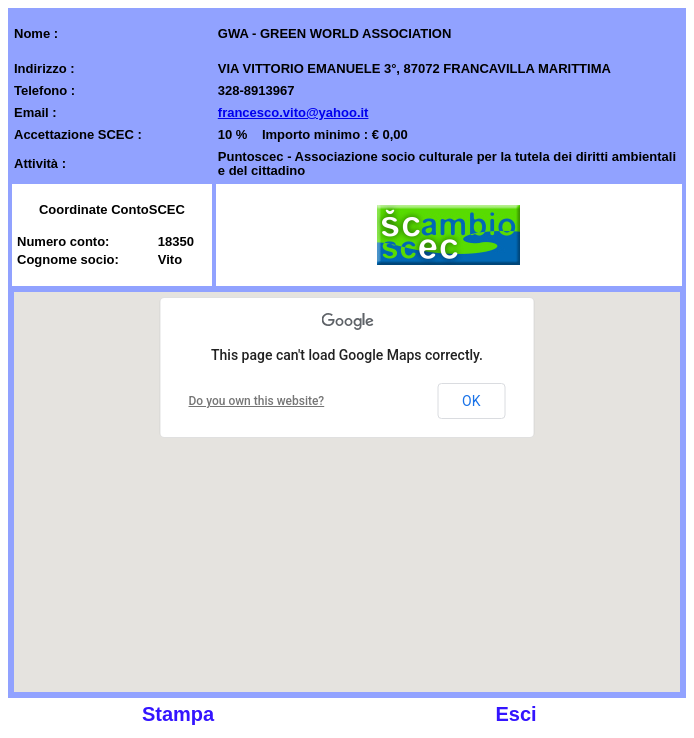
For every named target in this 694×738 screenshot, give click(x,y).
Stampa (178, 714)
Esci (515, 714)
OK (471, 401)
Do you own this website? (257, 401)
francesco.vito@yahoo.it (293, 112)
